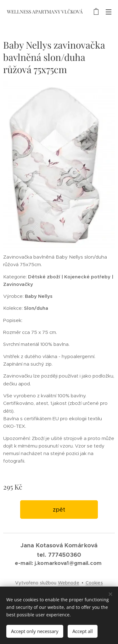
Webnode (69, 583)
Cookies (94, 583)
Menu (109, 12)
